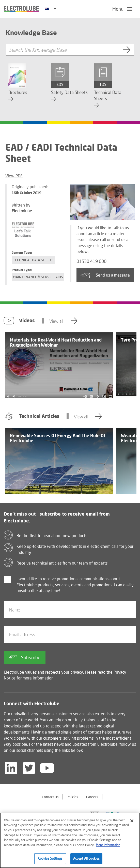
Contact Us (50, 797)
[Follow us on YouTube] (47, 768)
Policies (72, 797)
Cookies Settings (50, 861)
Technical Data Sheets (33, 260)
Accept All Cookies (86, 861)
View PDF (14, 176)
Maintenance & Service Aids (38, 277)
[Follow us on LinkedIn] (11, 768)
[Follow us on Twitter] (29, 768)
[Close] (132, 823)
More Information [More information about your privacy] (108, 847)
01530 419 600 (91, 261)
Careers (92, 797)
